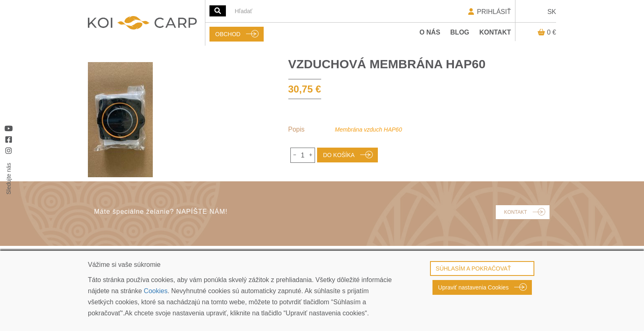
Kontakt (495, 32)
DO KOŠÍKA (339, 155)
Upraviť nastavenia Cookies (474, 287)
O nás (430, 32)
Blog (460, 32)
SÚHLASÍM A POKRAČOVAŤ (473, 269)
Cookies (156, 291)
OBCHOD (228, 34)
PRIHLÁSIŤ (489, 12)
